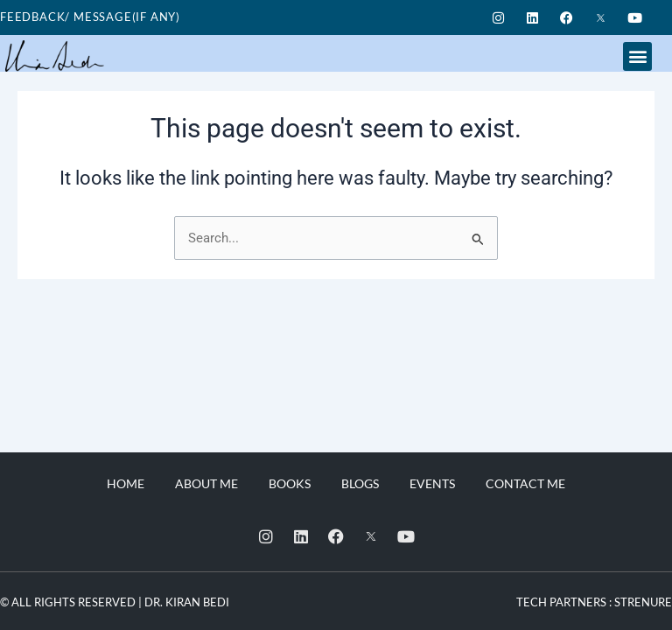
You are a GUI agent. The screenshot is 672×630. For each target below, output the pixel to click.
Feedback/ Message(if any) (90, 17)
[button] (637, 56)
